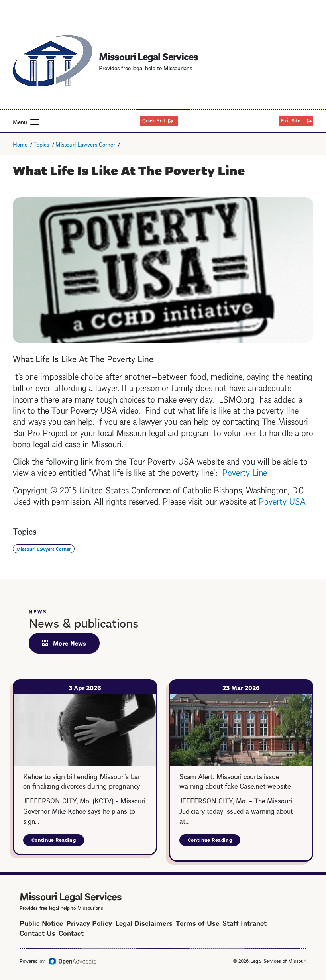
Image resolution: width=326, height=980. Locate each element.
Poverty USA (282, 500)
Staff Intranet (244, 922)
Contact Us (37, 932)
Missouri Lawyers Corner (85, 144)
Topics (41, 144)
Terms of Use (197, 922)
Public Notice (41, 922)
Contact (71, 932)
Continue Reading (58, 841)
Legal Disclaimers (144, 922)
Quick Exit (154, 120)
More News (70, 643)
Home (20, 144)
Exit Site (291, 120)
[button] (35, 122)
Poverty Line (244, 472)
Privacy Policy (89, 922)
